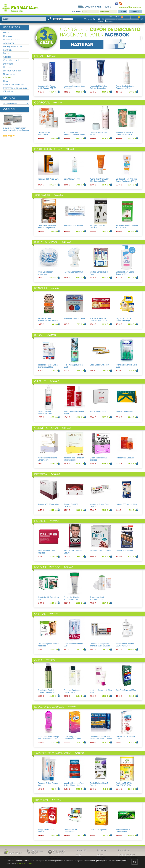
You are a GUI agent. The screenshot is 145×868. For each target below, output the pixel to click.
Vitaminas (8, 91)
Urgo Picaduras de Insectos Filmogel (123, 319)
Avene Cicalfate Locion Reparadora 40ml (125, 87)
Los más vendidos (12, 71)
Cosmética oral (11, 60)
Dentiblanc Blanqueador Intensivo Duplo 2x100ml (100, 645)
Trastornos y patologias (15, 88)
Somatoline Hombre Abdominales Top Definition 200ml (72, 599)
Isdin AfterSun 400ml (72, 179)
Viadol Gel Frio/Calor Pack (74, 318)
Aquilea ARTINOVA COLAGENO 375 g (124, 784)
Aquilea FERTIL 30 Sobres (101, 551)
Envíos (78, 855)
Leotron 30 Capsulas (98, 830)
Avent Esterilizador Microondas (45, 273)
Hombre (7, 67)
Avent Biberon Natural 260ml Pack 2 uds (125, 645)
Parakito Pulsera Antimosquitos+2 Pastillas (48, 319)
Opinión (9, 109)
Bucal (6, 53)
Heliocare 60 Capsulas (125, 458)
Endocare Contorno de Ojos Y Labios (73, 691)
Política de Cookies (24, 863)
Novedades (9, 74)
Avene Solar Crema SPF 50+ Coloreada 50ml (100, 180)
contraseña (105, 12)
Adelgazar (9, 43)
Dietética (8, 64)
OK (135, 862)
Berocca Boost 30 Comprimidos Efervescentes (123, 832)
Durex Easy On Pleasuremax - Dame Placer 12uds (72, 739)
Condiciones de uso (127, 855)
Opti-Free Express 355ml (126, 690)
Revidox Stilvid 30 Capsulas (71, 505)
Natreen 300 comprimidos (126, 504)
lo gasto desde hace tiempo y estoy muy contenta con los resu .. (16, 130)
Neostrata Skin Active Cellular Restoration (98, 87)
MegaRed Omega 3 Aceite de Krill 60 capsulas (74, 784)
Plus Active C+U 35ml (99, 411)
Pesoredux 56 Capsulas (73, 225)
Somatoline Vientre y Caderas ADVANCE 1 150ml (125, 135)
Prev (37, 38)
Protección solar (11, 39)
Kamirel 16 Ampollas (124, 411)
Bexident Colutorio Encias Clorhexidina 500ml (48, 366)
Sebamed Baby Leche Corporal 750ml (125, 273)
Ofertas (7, 77)
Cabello (7, 57)
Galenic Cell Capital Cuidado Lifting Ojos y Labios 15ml (46, 692)
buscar (6, 19)
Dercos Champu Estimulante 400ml (45, 412)
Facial (6, 32)
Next (141, 38)
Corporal (8, 36)
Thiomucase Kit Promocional (44, 134)
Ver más (52, 56)
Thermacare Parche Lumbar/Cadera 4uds (98, 319)
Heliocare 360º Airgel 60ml (48, 179)
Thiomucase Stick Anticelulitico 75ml (97, 598)
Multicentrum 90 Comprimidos (70, 831)
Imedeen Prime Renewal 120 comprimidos (48, 459)
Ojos (5, 81)
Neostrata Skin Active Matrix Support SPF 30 (47, 87)
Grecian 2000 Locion (124, 551)
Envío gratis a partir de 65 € (98, 7)
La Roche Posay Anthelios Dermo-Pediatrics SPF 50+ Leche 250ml (127, 181)
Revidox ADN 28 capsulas (48, 504)
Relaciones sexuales (13, 84)
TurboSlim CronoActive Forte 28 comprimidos (47, 227)
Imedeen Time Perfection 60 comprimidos (74, 459)
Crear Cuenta (135, 12)
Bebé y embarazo (12, 46)
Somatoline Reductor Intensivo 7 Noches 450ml (74, 134)
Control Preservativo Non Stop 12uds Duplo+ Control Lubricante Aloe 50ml (101, 739)
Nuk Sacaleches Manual (73, 272)
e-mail (85, 12)
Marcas (9, 98)
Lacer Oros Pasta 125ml (100, 365)
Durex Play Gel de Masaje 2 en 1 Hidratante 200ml (48, 738)
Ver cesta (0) (90, 19)
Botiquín (7, 50)
